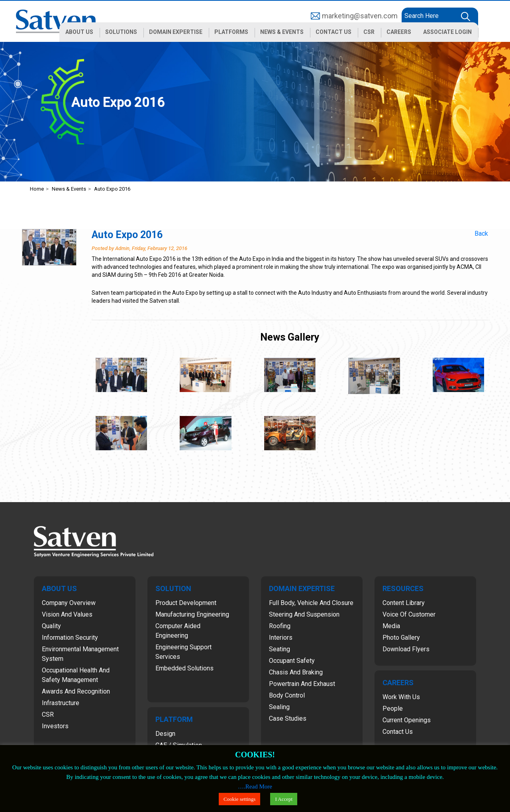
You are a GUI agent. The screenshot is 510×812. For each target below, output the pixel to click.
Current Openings (407, 720)
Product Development (186, 603)
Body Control (287, 695)
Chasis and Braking (296, 672)
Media (391, 626)
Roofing (280, 626)
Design (165, 734)
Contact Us (398, 732)
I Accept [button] (284, 799)
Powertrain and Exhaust (302, 684)
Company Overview (69, 603)
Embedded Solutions (184, 668)
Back (481, 234)
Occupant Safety (292, 661)
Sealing (279, 707)
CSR (48, 714)
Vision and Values (67, 614)
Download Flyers (406, 649)
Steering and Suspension (304, 614)
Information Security (70, 638)
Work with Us (401, 697)
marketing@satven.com (360, 16)
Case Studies (288, 718)
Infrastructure (61, 703)
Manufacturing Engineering (192, 614)
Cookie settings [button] (240, 799)
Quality (51, 626)
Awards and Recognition (76, 691)
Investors (55, 726)
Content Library (404, 603)
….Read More (255, 786)
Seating (280, 649)
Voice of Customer (409, 614)
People (393, 709)
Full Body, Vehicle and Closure (311, 603)
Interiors (281, 638)
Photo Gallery (401, 638)
